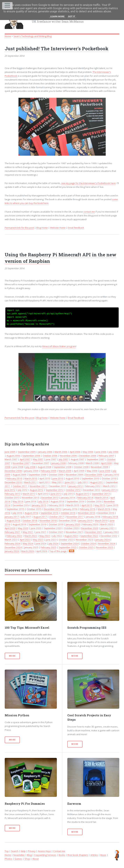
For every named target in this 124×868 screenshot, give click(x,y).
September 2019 (37, 524)
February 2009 (48, 471)
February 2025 (48, 547)
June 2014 (31, 501)
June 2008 (18, 467)
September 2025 (68, 547)
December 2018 (67, 521)
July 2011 (83, 482)
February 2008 (76, 463)
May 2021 (28, 532)
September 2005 (27, 452)
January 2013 (110, 490)
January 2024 (103, 540)
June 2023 (51, 540)
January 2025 (31, 547)
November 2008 (99, 467)
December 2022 (109, 536)
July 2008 (31, 467)
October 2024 (88, 543)
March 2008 (92, 463)
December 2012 (92, 490)
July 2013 (69, 494)
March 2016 (104, 509)
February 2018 (110, 517)
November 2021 (74, 532)
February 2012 (93, 486)
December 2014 (21, 505)
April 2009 (79, 471)
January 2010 (112, 475)
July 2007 (64, 459)
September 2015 (15, 509)
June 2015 (113, 505)
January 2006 (45, 452)
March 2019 (101, 521)
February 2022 (14, 536)
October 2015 (34, 509)
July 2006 (114, 452)
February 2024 (13, 543)
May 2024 (28, 543)
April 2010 (45, 478)
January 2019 (85, 521)
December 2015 (52, 509)
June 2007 (51, 459)
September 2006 (31, 456)
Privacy (32, 851)
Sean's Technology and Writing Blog (33, 36)
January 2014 (68, 498)
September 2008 (63, 467)
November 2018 (48, 521)
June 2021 (41, 532)
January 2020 (73, 524)
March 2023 (11, 540)
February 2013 (13, 494)
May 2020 (23, 528)
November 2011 (38, 486)
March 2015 (73, 505)
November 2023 (84, 540)
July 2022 (57, 536)
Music (103, 855)
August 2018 (13, 521)
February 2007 (106, 456)
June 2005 (10, 452)
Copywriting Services (45, 855)
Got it (72, 16)
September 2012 (55, 490)
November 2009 (74, 475)
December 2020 (90, 528)
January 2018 (93, 517)
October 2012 (73, 490)
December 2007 (41, 463)
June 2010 (58, 478)
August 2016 (31, 513)
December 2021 (94, 532)
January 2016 (70, 509)
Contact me (59, 851)
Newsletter (19, 855)
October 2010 (109, 478)
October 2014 (94, 501)
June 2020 (36, 528)
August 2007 (78, 459)
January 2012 (76, 486)
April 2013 (43, 494)
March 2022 (31, 536)
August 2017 (40, 517)
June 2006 (101, 452)
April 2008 (106, 463)
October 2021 (56, 532)
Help (23, 851)
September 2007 (96, 459)
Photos (8, 859)
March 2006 (61, 452)
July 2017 (26, 517)
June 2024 (41, 543)
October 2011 (20, 486)
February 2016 (88, 509)
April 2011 (44, 482)
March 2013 (29, 494)
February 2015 (56, 505)
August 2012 (37, 490)
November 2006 (68, 456)
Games (18, 859)
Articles (94, 855)
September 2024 (70, 543)
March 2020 (107, 524)
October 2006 (50, 456)
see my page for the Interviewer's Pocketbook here (88, 183)
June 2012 (10, 490)
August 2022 (71, 536)
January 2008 (59, 463)
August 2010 (72, 478)
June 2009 (105, 471)
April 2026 (42, 551)
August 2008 (44, 467)
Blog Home (42, 228)
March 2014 (102, 498)
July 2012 (23, 490)
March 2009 (65, 471)
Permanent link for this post (19, 228)
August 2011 (97, 482)
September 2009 (37, 475)
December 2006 (88, 456)
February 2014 (85, 498)
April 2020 (10, 528)
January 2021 (108, 528)
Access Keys (44, 851)
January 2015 (39, 505)
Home (8, 36)
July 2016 (17, 513)
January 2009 (31, 471)
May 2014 (18, 501)
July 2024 (54, 543)
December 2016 (106, 513)
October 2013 (12, 498)
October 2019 (56, 524)
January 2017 (12, 517)
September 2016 (49, 513)
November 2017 (75, 517)
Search (15, 851)
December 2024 (13, 547)
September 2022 (89, 536)
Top (7, 851)
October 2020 (71, 528)
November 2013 (30, 498)
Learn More (57, 16)
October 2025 (86, 547)
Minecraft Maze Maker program (59, 346)
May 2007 (38, 459)
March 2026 (28, 551)
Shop (27, 859)
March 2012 (109, 486)
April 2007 (25, 459)
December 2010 (13, 482)
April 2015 (87, 505)
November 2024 (107, 543)
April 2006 (75, 452)
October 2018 (30, 521)
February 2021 (13, 532)
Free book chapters (78, 855)
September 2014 (75, 501)
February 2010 (14, 478)
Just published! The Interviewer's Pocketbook (57, 48)
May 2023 (38, 540)
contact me (89, 212)
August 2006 (13, 456)
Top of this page (58, 551)
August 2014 (57, 501)
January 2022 (112, 532)
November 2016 (86, 513)
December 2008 (13, 471)
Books (62, 855)
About (35, 859)
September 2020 (53, 528)
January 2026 (12, 551)
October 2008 (81, 467)
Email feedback (76, 228)
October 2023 (66, 540)
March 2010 (31, 478)
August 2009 (19, 475)
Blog (29, 855)
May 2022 (45, 536)
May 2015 (100, 505)
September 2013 (101, 494)
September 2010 (90, 478)
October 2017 (57, 517)
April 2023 (25, 540)
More (12, 656)
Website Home (58, 228)
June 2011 (70, 482)
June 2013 (56, 494)
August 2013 (83, 494)
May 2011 (57, 482)
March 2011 (30, 482)
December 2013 (50, 498)
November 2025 (105, 547)
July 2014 (43, 501)
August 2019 (19, 524)
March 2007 (11, 459)
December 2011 (58, 486)
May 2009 (92, 471)
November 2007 (21, 463)
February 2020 (90, 524)
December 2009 (94, 475)
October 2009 (56, 475)
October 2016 (68, 513)
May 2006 (88, 452)
